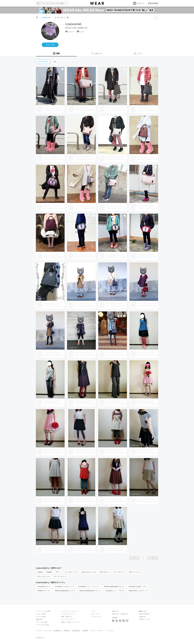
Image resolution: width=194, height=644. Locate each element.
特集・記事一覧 (66, 617)
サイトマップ (96, 614)
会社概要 (57, 631)
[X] (113, 621)
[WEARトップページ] (37, 17)
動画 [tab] (55, 62)
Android (124, 614)
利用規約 (85, 631)
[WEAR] (97, 3)
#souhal (40, 572)
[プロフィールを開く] (76, 28)
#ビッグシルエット (60, 576)
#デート (58, 572)
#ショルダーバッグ (71, 572)
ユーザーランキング (68, 614)
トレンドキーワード (68, 619)
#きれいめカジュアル (89, 572)
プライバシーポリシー (97, 631)
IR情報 (67, 631)
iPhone (115, 614)
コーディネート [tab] (43, 62)
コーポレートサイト (44, 631)
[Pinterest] (127, 621)
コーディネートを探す (43, 611)
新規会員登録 (153, 3)
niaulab (143, 617)
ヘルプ (93, 611)
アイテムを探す (41, 617)
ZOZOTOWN (144, 614)
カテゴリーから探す (42, 625)
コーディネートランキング (70, 611)
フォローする (50, 45)
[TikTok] (124, 621)
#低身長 (49, 572)
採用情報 (76, 631)
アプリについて (96, 617)
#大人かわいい (105, 572)
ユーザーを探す (41, 614)
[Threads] (120, 621)
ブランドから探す (42, 622)
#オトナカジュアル (44, 576)
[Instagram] (117, 621)
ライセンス (110, 631)
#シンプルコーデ (119, 572)
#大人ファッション (135, 572)
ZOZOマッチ (144, 619)
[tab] (56, 54)
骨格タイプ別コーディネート (71, 622)
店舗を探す (39, 619)
